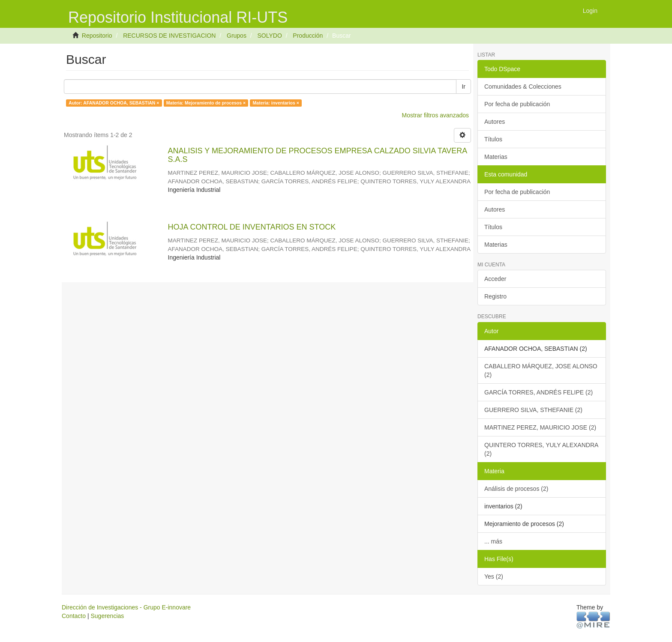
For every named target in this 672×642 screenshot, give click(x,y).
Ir (463, 87)
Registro (495, 296)
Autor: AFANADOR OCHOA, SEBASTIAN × (114, 103)
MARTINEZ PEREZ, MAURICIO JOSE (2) (540, 427)
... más (493, 541)
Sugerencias (107, 616)
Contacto (74, 616)
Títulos (493, 139)
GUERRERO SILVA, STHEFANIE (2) (533, 410)
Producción (308, 36)
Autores (495, 122)
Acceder (495, 279)
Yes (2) (494, 576)
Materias (496, 157)
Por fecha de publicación (517, 104)
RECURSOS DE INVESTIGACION (169, 36)
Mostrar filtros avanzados (435, 115)
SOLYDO (269, 36)
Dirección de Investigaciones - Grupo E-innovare (126, 607)
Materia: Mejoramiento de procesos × (206, 103)
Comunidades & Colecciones (523, 87)
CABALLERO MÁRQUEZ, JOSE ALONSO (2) (541, 370)
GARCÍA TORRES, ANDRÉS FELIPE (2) (538, 392)
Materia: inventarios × (276, 103)
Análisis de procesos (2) (516, 489)
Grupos (237, 36)
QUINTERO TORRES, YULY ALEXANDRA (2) (541, 449)
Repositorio (97, 36)
